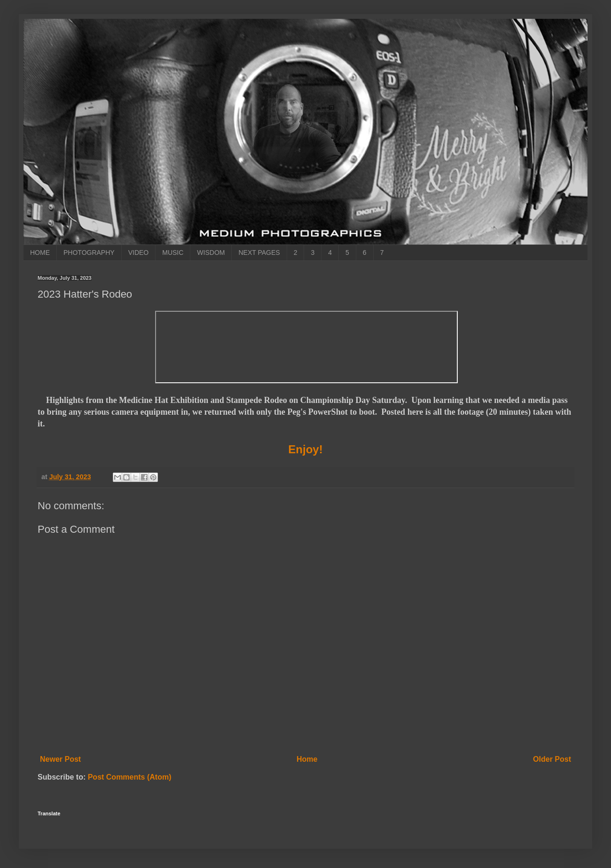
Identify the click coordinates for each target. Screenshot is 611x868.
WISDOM (211, 253)
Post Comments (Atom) (130, 777)
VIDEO (139, 253)
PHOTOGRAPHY (89, 253)
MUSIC (173, 253)
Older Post (552, 759)
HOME (40, 253)
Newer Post (60, 759)
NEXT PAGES (259, 253)
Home (307, 759)
